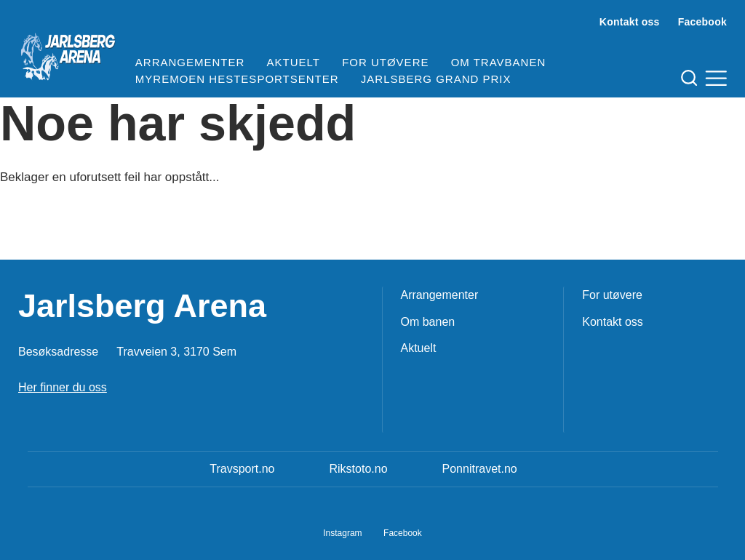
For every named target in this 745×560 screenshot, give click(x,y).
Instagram (342, 533)
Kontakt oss (630, 22)
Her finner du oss (63, 387)
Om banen (428, 322)
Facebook (702, 22)
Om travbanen (499, 62)
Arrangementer (190, 62)
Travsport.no (242, 469)
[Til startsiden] (68, 51)
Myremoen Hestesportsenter (237, 79)
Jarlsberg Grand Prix (436, 79)
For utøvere (385, 62)
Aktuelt (294, 62)
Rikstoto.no (358, 469)
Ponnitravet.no (480, 469)
